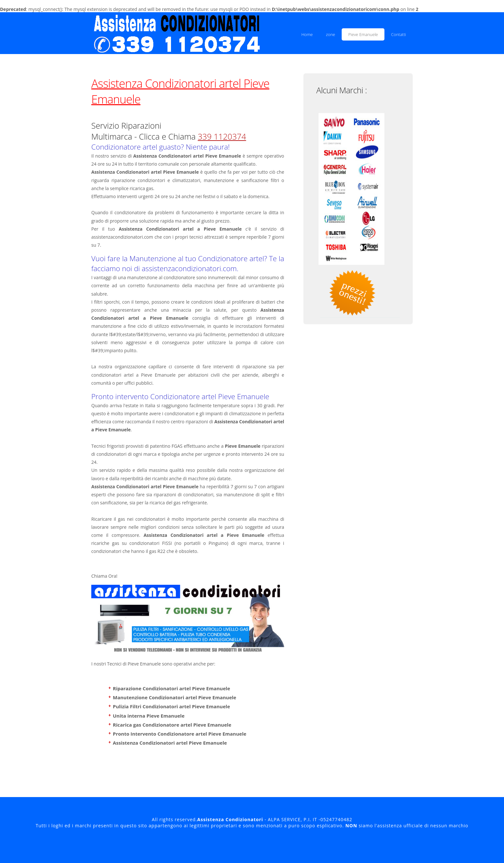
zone (330, 34)
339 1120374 (222, 136)
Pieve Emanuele (363, 34)
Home (307, 34)
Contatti (399, 34)
